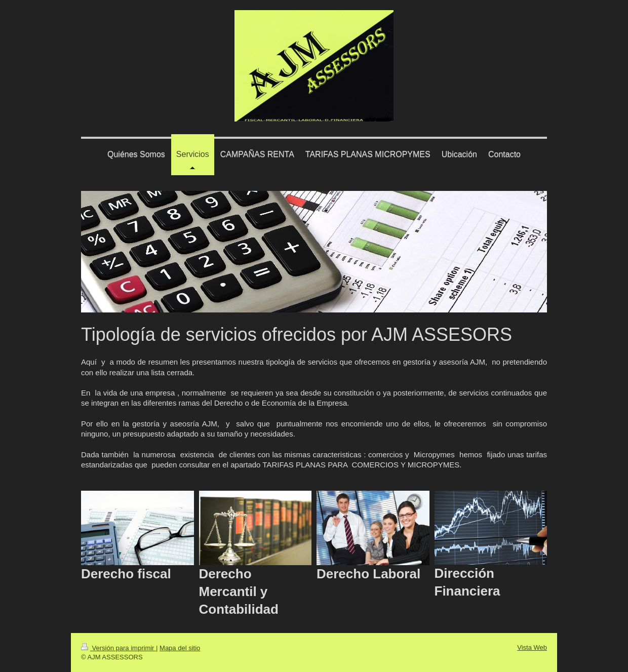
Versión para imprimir (119, 648)
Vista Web (532, 647)
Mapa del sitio (180, 648)
